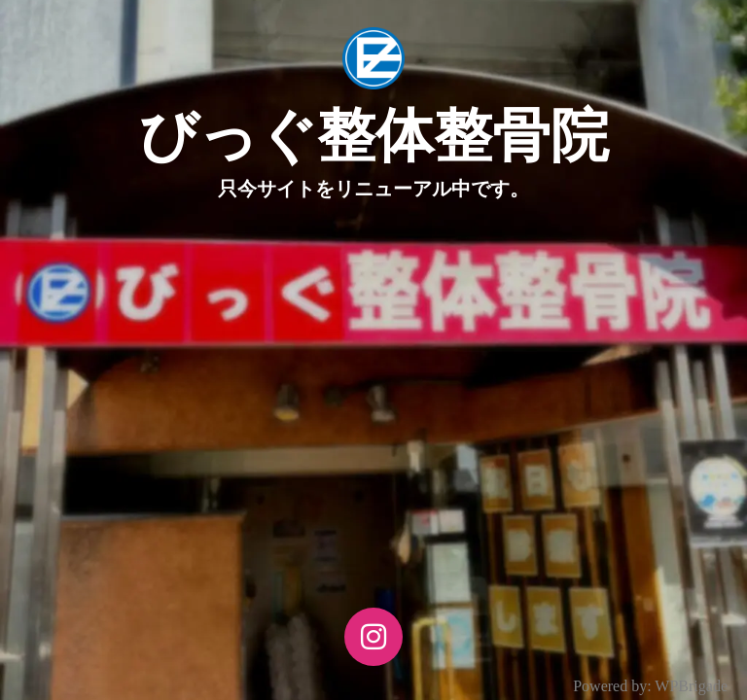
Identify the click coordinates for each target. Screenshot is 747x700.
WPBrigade (691, 686)
